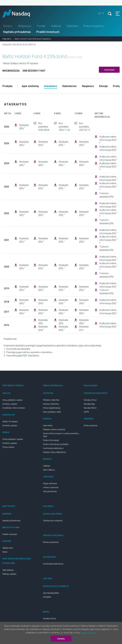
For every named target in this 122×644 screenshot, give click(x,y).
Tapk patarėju (8, 570)
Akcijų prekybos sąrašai (12, 400)
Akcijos (8, 26)
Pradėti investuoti (48, 32)
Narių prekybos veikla (52, 412)
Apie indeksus (49, 470)
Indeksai (56, 26)
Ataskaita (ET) (84, 328)
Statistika (72, 26)
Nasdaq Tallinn (90, 408)
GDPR (86, 412)
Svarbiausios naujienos (53, 521)
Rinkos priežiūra (91, 426)
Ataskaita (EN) (24, 127)
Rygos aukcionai (50, 484)
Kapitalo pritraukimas (17, 32)
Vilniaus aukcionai (51, 487)
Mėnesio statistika (51, 404)
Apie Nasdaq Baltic (51, 593)
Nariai (5, 552)
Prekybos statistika (51, 400)
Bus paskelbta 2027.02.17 (85, 127)
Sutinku (61, 639)
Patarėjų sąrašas (9, 574)
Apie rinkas (48, 426)
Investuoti (109, 70)
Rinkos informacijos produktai (56, 444)
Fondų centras (8, 447)
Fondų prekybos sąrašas (13, 439)
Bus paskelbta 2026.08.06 (44, 127)
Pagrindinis (7, 39)
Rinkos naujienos (94, 26)
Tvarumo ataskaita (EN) (106, 195)
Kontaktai (47, 597)
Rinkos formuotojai (51, 440)
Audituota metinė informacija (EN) (109, 140)
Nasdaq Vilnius (90, 400)
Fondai (41, 26)
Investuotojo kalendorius (53, 448)
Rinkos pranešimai (51, 542)
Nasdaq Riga (89, 404)
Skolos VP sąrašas (10, 422)
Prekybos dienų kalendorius (55, 452)
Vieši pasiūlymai (50, 491)
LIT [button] (100, 13)
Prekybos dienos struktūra (54, 430)
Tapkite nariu (8, 548)
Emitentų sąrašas (10, 404)
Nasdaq (19, 13)
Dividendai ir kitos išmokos (14, 408)
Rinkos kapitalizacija (52, 408)
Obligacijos (24, 26)
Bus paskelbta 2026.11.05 (64, 127)
